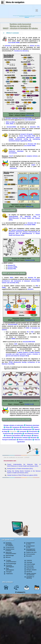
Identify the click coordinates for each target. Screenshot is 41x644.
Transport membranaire (9, 440)
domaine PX (11, 265)
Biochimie (34, 438)
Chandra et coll (29, 260)
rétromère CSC (35, 127)
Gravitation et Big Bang (30, 577)
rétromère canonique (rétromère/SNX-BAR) (18, 118)
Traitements (9, 574)
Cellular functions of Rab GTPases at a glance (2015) (22, 475)
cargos (33, 165)
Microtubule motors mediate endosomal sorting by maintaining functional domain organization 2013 (24, 139)
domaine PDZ (12, 269)
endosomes (13, 168)
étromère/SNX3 (13, 324)
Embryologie (30, 566)
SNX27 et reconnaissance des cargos (16, 419)
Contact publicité (16, 526)
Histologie (29, 562)
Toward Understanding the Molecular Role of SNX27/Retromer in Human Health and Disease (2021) (24, 217)
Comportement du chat (30, 547)
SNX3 (23, 129)
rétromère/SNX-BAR (29, 342)
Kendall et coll (29, 404)
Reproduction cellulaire (21, 438)
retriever (32, 46)
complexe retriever (32, 156)
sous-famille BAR (30, 120)
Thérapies (9, 572)
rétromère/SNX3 (11, 127)
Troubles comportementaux (11, 561)
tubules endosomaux (18, 230)
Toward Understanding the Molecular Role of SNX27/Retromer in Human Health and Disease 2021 (24, 233)
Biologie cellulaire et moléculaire (14, 425)
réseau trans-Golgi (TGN (26, 136)
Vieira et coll (29, 115)
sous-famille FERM (14, 42)
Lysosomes (23, 431)
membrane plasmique (16, 151)
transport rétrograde (27, 134)
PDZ (37, 286)
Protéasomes (7, 434)
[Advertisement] (21, 489)
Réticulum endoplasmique (24, 429)
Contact (37, 451)
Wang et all (29, 206)
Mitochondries (26, 427)
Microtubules (27, 436)
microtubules (21, 137)
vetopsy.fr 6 (20, 592)
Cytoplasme (16, 427)
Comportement (10, 547)
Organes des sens (31, 552)
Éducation (29, 556)
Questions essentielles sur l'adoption (9, 544)
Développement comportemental (31, 550)
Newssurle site (36, 10)
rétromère (8, 46)
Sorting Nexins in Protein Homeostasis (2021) (20, 469)
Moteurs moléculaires (25, 440)
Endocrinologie (31, 564)
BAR (16, 344)
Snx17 (11, 156)
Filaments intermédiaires (13, 436)
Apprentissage (10, 555)
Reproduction (30, 568)
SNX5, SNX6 (9, 124)
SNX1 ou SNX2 (10, 122)
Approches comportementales (11, 553)
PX (28, 332)
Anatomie (29, 560)
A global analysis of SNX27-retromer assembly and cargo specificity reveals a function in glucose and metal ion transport (23, 354)
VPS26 (11, 362)
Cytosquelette (18, 434)
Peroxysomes (33, 431)
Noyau (8, 427)
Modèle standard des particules (31, 574)
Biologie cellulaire (31, 570)
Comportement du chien (30, 543)
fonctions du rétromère (20, 51)
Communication (30, 554)
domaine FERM (12, 267)
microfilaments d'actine (32, 434)
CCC (38, 46)
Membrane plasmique (33, 425)
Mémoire (8, 557)
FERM (4, 287)
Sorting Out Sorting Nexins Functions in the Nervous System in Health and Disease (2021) (24, 472)
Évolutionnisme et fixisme (10, 550)
